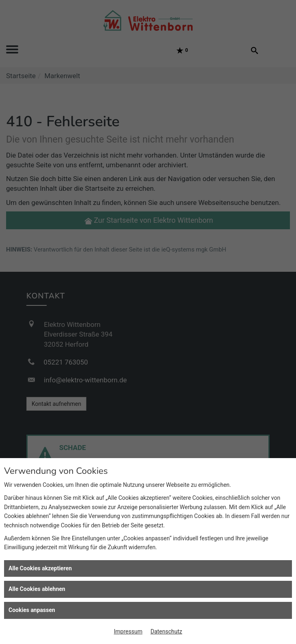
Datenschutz (166, 631)
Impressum (128, 631)
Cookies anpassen (32, 610)
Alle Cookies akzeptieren (40, 568)
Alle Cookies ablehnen (37, 589)
